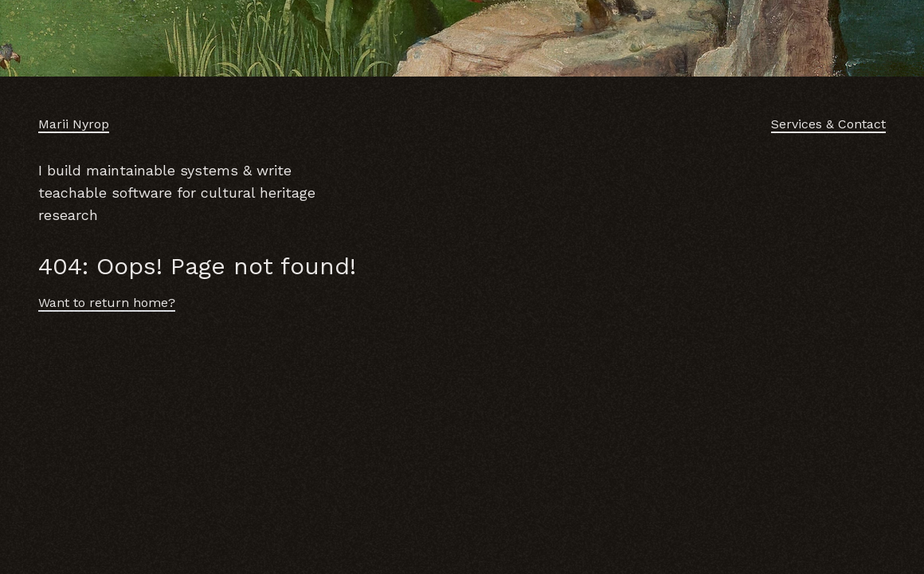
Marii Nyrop (74, 124)
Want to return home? (107, 303)
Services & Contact (828, 124)
